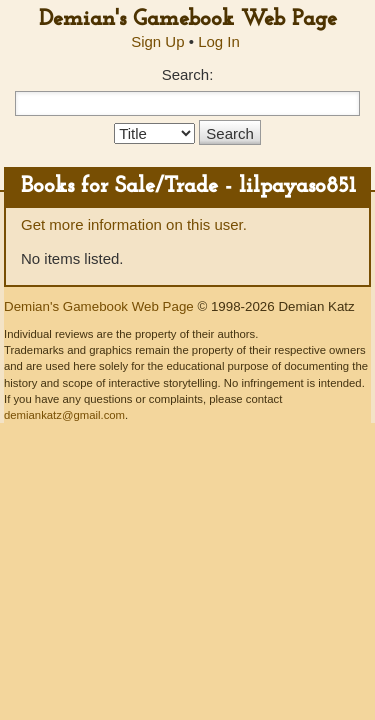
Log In (219, 41)
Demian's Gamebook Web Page (188, 19)
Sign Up (157, 41)
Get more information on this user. (134, 224)
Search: (188, 74)
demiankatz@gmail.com (64, 415)
